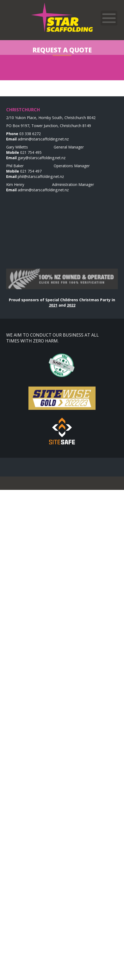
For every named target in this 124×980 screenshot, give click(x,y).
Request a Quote (62, 50)
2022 (71, 305)
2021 (53, 305)
